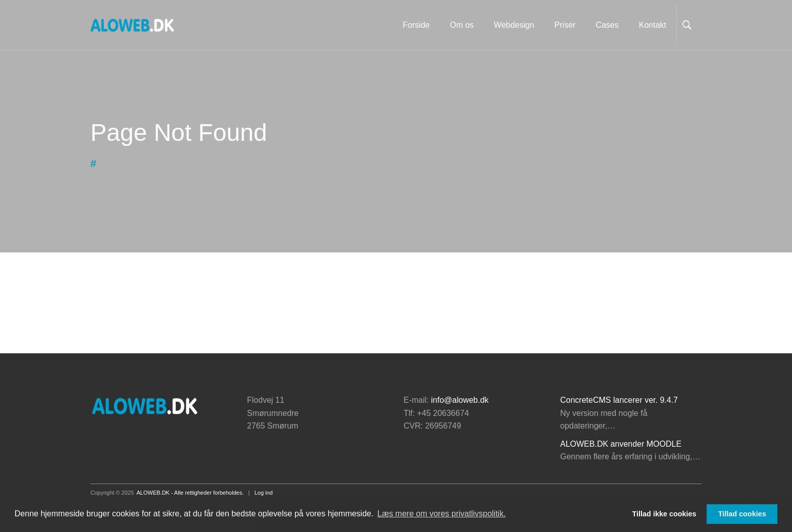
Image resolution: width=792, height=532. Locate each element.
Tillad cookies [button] (742, 514)
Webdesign (514, 25)
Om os (462, 25)
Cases (607, 25)
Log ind (264, 493)
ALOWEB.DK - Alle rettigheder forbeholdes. (190, 493)
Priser (565, 25)
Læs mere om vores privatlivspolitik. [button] (441, 514)
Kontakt (653, 25)
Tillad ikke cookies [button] (664, 514)
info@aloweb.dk (460, 400)
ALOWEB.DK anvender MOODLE (621, 444)
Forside (416, 25)
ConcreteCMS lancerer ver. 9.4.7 (619, 400)
